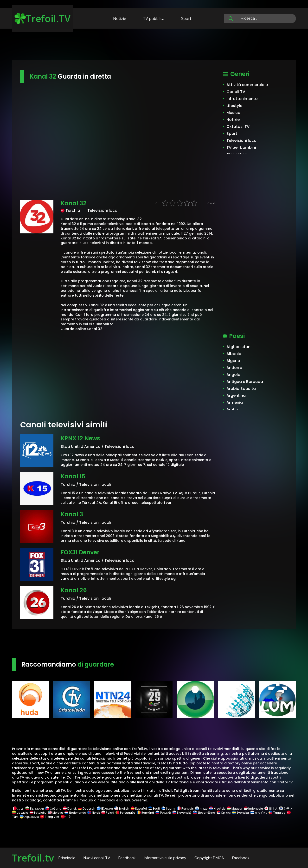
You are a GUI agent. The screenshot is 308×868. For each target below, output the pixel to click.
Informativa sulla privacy (165, 858)
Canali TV (236, 92)
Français (185, 809)
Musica (233, 113)
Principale (67, 858)
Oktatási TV (238, 127)
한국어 (286, 809)
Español (139, 809)
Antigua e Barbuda (245, 382)
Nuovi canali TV (97, 858)
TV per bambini (241, 147)
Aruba (232, 409)
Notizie (120, 19)
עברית (201, 809)
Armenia (235, 403)
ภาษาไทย (259, 813)
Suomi (168, 809)
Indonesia (253, 809)
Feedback (127, 858)
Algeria (233, 361)
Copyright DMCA (209, 858)
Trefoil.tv (33, 858)
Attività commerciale (247, 85)
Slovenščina (204, 813)
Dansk (70, 809)
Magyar (235, 809)
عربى (18, 809)
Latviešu (38, 813)
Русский (163, 813)
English (122, 809)
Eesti (154, 809)
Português (125, 813)
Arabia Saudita (241, 389)
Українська (29, 817)
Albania (234, 354)
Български (35, 809)
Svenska (240, 813)
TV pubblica (154, 19)
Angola (233, 375)
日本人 (271, 809)
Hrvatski (217, 809)
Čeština (53, 809)
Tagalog (277, 813)
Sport (186, 19)
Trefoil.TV (42, 18)
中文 (66, 817)
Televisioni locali (242, 141)
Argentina (236, 396)
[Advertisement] (154, 45)
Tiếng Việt (50, 817)
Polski (108, 813)
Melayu (55, 813)
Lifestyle (234, 106)
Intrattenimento (242, 99)
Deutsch (87, 809)
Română (145, 813)
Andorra (234, 368)
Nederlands (75, 813)
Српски (224, 813)
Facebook (241, 858)
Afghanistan (238, 347)
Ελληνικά (105, 809)
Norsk (94, 813)
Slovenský (182, 813)
